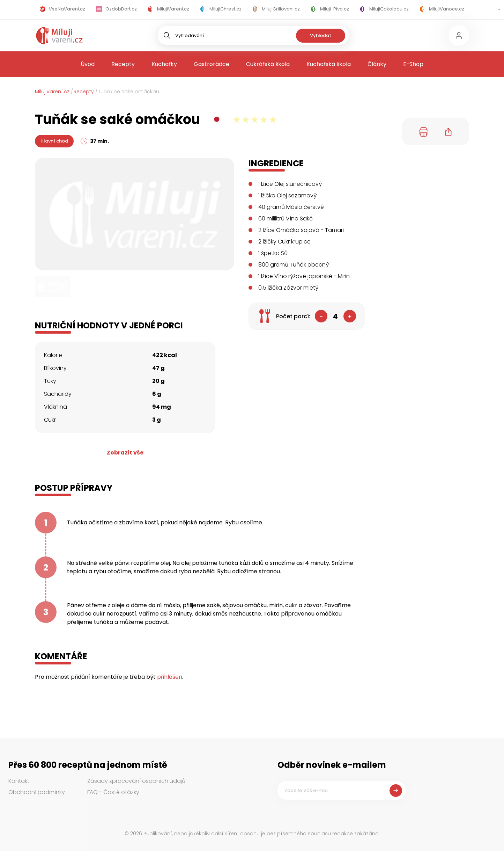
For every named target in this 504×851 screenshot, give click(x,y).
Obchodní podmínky (37, 792)
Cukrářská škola (268, 64)
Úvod (88, 64)
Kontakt (19, 781)
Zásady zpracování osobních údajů (136, 781)
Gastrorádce (212, 64)
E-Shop (413, 64)
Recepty (123, 64)
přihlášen (170, 677)
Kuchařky (164, 64)
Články (377, 64)
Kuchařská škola (329, 64)
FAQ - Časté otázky (113, 792)
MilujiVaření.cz (52, 92)
